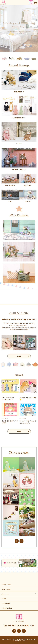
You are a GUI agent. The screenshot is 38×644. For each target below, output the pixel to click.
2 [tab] (20, 49)
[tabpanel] (19, 26)
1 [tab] (18, 49)
